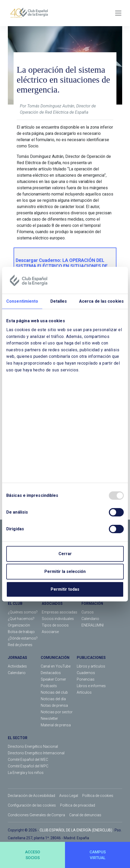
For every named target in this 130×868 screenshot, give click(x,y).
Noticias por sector (57, 712)
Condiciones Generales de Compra (36, 815)
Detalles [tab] (59, 301)
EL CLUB (15, 603)
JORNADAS (17, 658)
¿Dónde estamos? (23, 638)
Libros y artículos (91, 666)
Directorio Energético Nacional (33, 746)
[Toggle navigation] (118, 13)
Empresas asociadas (60, 612)
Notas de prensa (54, 705)
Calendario (90, 619)
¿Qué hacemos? (21, 619)
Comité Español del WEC (28, 760)
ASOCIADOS (52, 603)
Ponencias (86, 679)
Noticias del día (53, 699)
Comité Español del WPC (28, 766)
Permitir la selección (65, 571)
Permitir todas (65, 589)
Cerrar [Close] (65, 554)
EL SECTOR (18, 738)
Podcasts (49, 686)
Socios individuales (58, 619)
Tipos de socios (55, 625)
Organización (19, 625)
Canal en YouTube (56, 666)
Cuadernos (86, 673)
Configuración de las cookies (32, 805)
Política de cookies (98, 796)
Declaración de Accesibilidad (31, 796)
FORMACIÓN (92, 603)
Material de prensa (56, 725)
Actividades (17, 666)
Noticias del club (54, 692)
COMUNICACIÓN (55, 658)
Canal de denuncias (85, 815)
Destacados (51, 673)
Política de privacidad (78, 805)
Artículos (84, 692)
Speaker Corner (53, 679)
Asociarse (50, 632)
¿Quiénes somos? (23, 612)
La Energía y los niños (26, 773)
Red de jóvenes (20, 645)
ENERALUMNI (93, 625)
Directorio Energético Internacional (36, 753)
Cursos (88, 612)
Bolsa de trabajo (21, 632)
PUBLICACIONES (91, 658)
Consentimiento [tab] (22, 301)
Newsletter (49, 718)
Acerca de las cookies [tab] (101, 301)
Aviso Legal (69, 796)
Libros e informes (91, 686)
